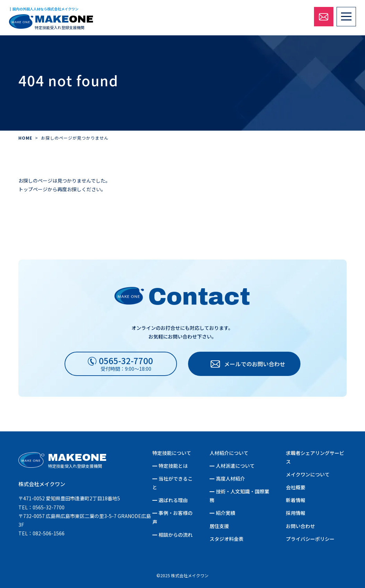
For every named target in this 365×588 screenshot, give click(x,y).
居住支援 (219, 526)
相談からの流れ (176, 535)
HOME (25, 138)
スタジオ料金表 (227, 539)
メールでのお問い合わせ (255, 364)
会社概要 (296, 487)
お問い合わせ (300, 526)
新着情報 (296, 500)
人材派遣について (235, 466)
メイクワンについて (308, 474)
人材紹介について (229, 453)
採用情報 (296, 513)
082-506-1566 (49, 533)
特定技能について (172, 453)
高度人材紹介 (230, 479)
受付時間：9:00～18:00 (126, 363)
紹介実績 (226, 513)
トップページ (33, 189)
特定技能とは (173, 466)
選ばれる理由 (173, 500)
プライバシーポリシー (310, 539)
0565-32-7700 (49, 507)
